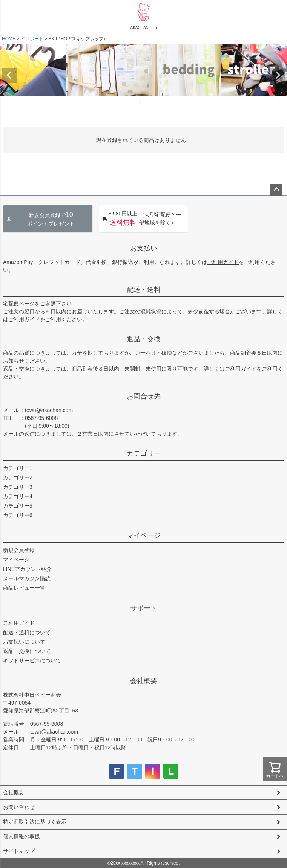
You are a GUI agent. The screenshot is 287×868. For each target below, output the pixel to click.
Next (278, 75)
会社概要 (144, 681)
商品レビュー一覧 (24, 588)
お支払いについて (24, 642)
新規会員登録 (19, 550)
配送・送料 (144, 290)
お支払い (144, 248)
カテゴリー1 (18, 468)
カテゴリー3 (18, 487)
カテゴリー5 (18, 506)
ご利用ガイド (223, 262)
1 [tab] (141, 102)
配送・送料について (27, 632)
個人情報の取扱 (21, 836)
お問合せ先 (144, 396)
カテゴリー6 (18, 515)
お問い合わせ (19, 807)
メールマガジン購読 (27, 578)
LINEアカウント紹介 (27, 569)
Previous (9, 75)
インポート (32, 39)
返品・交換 (144, 339)
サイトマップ (19, 851)
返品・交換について (27, 651)
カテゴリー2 (18, 477)
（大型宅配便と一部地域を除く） (142, 219)
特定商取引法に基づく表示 (35, 822)
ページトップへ (276, 190)
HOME (9, 39)
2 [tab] (147, 102)
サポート (144, 608)
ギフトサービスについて (32, 661)
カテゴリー (144, 453)
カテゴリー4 (18, 496)
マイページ (144, 535)
